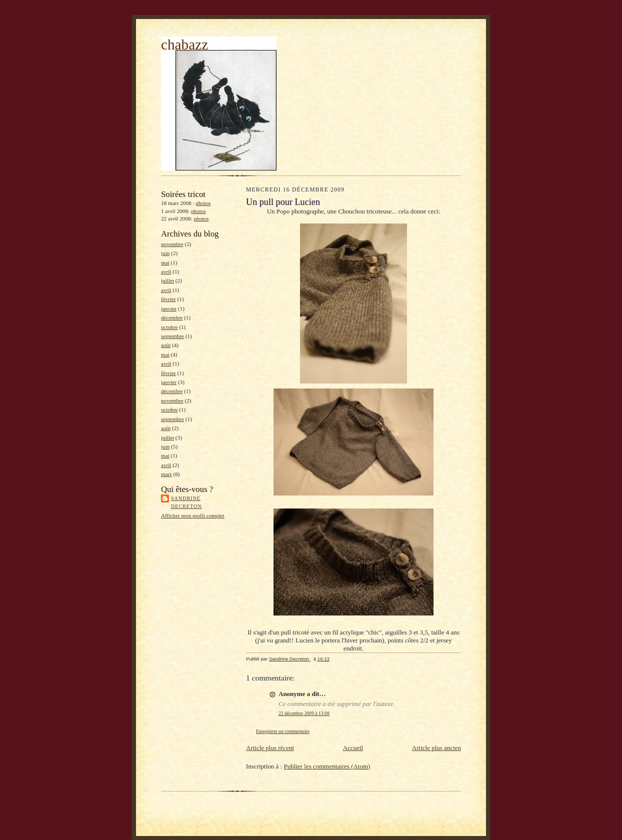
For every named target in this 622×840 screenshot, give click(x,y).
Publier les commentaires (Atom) (327, 766)
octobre (169, 327)
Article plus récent (270, 748)
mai (165, 262)
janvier (169, 308)
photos (203, 203)
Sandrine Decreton (186, 502)
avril (166, 271)
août (166, 345)
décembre (172, 317)
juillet (167, 280)
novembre (172, 244)
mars (166, 474)
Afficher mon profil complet (193, 515)
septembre (172, 336)
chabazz (184, 44)
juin (165, 253)
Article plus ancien (436, 748)
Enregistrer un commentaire (283, 731)
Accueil (353, 748)
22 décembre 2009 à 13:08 (304, 713)
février (168, 299)
